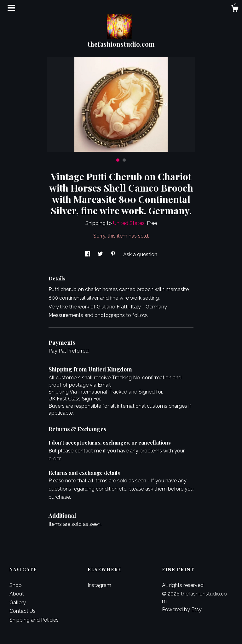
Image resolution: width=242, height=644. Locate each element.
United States (129, 223)
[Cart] (235, 9)
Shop (16, 585)
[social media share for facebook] (88, 254)
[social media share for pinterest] (114, 254)
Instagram (99, 585)
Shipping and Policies (34, 620)
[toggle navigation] (11, 8)
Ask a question (140, 254)
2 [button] (124, 160)
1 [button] (118, 160)
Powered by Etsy (182, 609)
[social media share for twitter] (101, 254)
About (17, 594)
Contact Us (23, 611)
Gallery (18, 603)
